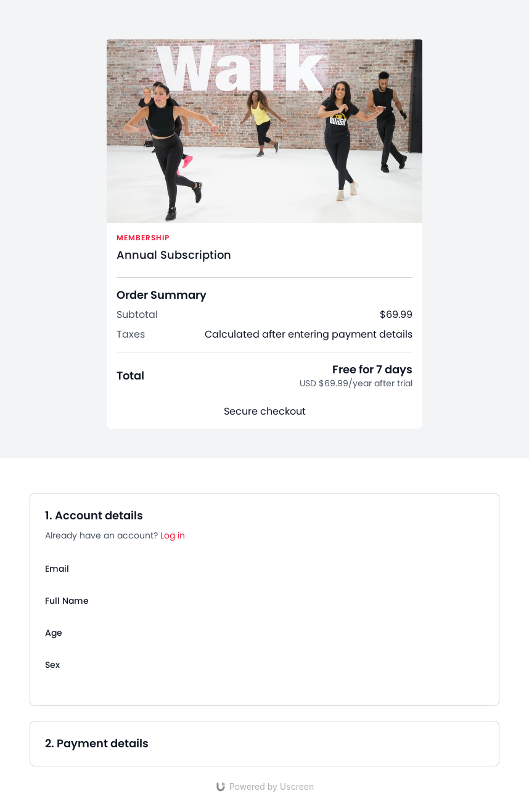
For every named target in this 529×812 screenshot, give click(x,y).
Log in (173, 535)
